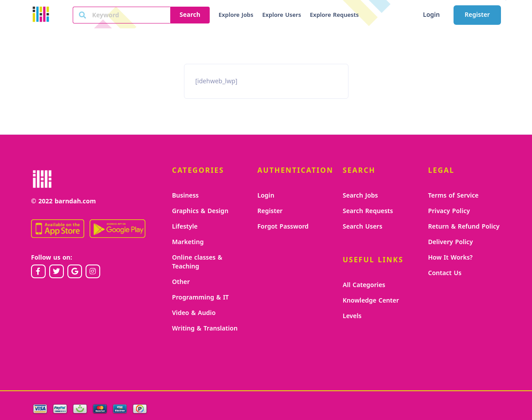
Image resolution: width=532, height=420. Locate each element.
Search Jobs (360, 196)
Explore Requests (334, 15)
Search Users (362, 227)
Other (181, 282)
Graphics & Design (200, 211)
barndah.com (75, 201)
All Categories (364, 285)
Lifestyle (185, 227)
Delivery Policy (451, 242)
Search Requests (368, 211)
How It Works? (451, 258)
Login (431, 15)
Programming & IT (200, 297)
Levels (352, 316)
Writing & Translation (205, 329)
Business (185, 196)
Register (477, 15)
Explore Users (282, 15)
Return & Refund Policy (464, 227)
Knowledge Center (371, 301)
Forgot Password (283, 227)
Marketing (188, 242)
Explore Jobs (236, 15)
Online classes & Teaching (197, 262)
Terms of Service (454, 196)
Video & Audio (194, 313)
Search (190, 15)
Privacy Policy (449, 211)
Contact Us (445, 273)
